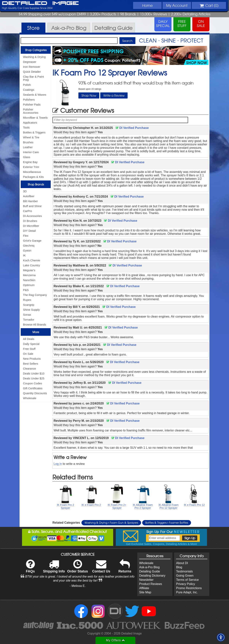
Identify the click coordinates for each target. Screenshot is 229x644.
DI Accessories (32, 216)
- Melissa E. (78, 586)
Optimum (29, 285)
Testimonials (184, 571)
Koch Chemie (32, 260)
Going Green (185, 576)
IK (24, 255)
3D (25, 191)
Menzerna (29, 275)
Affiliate (144, 588)
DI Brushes (30, 221)
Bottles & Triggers (34, 132)
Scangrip (29, 305)
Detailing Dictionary (152, 576)
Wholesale (30, 398)
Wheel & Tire (31, 137)
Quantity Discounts (35, 393)
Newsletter (146, 580)
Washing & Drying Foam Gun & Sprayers (111, 523)
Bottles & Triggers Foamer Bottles (167, 523)
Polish (27, 85)
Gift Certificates (33, 388)
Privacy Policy (186, 584)
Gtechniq (29, 246)
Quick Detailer (32, 72)
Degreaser (30, 62)
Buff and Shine (32, 206)
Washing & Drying (34, 57)
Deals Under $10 (34, 373)
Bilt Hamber (30, 201)
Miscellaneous (32, 172)
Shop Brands (36, 184)
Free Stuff (29, 349)
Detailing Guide (150, 571)
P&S (26, 290)
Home (147, 5)
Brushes (28, 142)
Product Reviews (151, 584)
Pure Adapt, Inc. (187, 592)
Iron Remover (32, 67)
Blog (179, 567)
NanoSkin (29, 280)
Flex (26, 236)
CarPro (28, 211)
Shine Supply (31, 310)
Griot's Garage (32, 241)
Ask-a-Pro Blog (149, 567)
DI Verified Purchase (132, 128)
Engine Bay (30, 162)
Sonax (27, 315)
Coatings (29, 90)
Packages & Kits (33, 177)
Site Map (145, 592)
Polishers (29, 100)
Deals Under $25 (34, 378)
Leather (28, 147)
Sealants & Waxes (35, 95)
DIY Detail (29, 231)
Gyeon (27, 250)
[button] (221, 637)
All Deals (29, 339)
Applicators (30, 123)
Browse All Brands (35, 324)
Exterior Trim (31, 167)
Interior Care (31, 152)
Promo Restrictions (189, 588)
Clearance (29, 369)
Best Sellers (31, 364)
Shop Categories (36, 50)
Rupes (27, 300)
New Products (32, 359)
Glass (27, 157)
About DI (182, 563)
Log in (58, 464)
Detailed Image (40, 3)
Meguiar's (29, 270)
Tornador (29, 320)
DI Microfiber (31, 226)
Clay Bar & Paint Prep (33, 78)
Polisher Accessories (31, 111)
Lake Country (31, 265)
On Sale (28, 354)
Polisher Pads (32, 104)
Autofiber (29, 196)
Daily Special (31, 344)
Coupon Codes (32, 383)
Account (177, 5)
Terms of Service (187, 580)
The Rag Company (35, 295)
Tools (26, 127)
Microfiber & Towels (35, 118)
